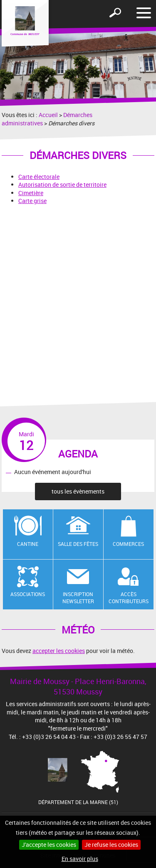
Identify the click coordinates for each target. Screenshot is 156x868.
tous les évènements (78, 491)
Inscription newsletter (78, 598)
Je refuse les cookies (111, 845)
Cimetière (31, 193)
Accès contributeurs (129, 598)
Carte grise (32, 201)
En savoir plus (80, 859)
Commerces (128, 544)
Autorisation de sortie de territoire (62, 185)
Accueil (48, 115)
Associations (28, 594)
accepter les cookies (59, 651)
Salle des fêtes (78, 544)
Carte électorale (39, 177)
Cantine (28, 544)
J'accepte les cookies (49, 845)
